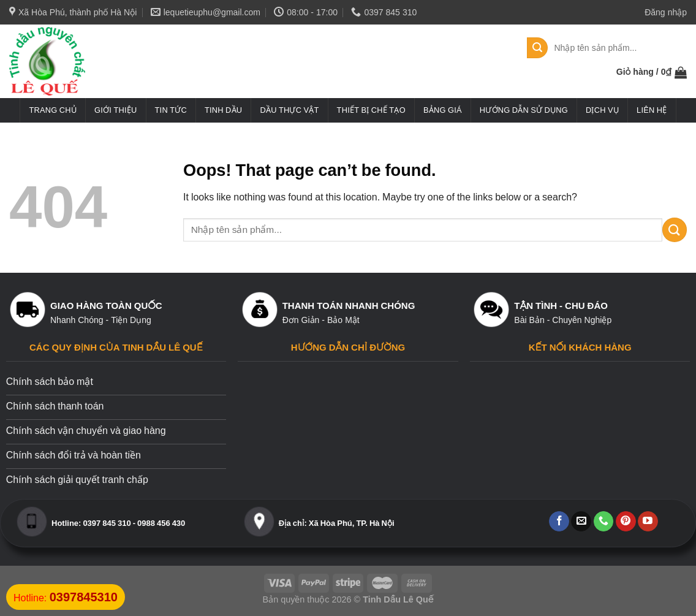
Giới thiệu (115, 110)
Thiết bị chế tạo (371, 110)
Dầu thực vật (289, 110)
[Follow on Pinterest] (626, 522)
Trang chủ (53, 110)
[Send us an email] (581, 522)
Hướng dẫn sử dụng (524, 110)
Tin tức (171, 110)
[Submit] (537, 48)
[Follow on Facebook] (559, 522)
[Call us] (604, 522)
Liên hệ (652, 110)
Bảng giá (443, 110)
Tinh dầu (223, 110)
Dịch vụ (602, 110)
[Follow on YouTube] (648, 522)
